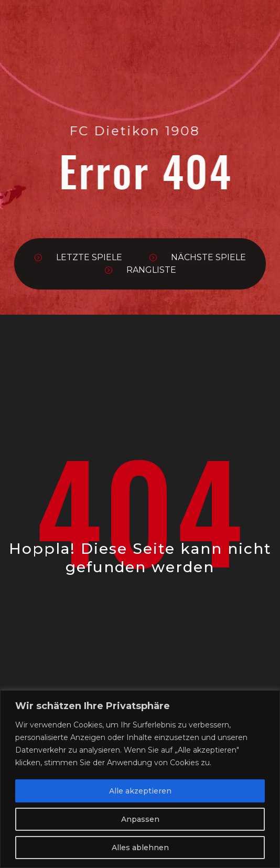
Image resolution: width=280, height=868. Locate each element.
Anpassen (140, 819)
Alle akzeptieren (140, 791)
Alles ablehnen (140, 848)
